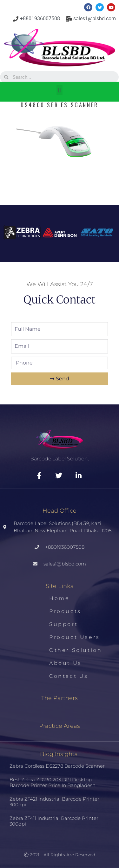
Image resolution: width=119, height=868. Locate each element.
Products (65, 611)
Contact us (69, 676)
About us (66, 663)
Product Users (75, 637)
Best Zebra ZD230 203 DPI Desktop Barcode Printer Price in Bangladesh (53, 782)
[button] (60, 90)
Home (59, 598)
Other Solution (76, 650)
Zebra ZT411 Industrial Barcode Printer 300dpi (54, 821)
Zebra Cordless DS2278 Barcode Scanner (57, 766)
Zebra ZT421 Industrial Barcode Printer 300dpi (54, 802)
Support (63, 624)
